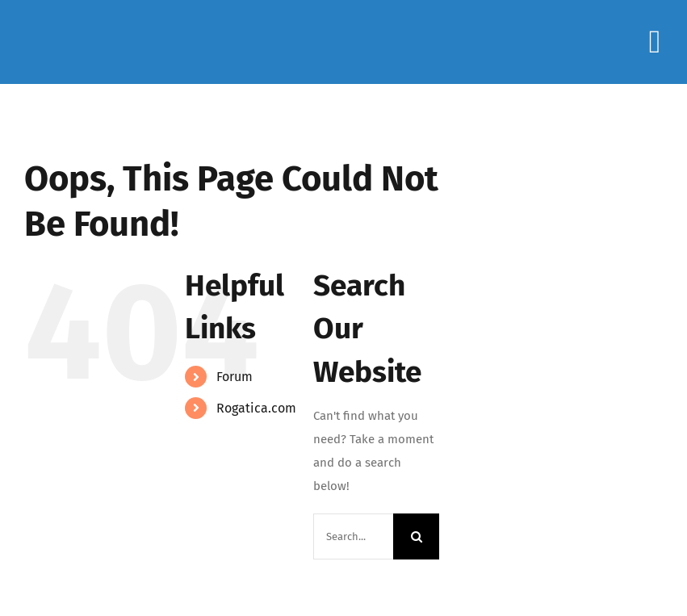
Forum (235, 377)
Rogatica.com (256, 408)
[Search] (416, 536)
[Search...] (353, 536)
